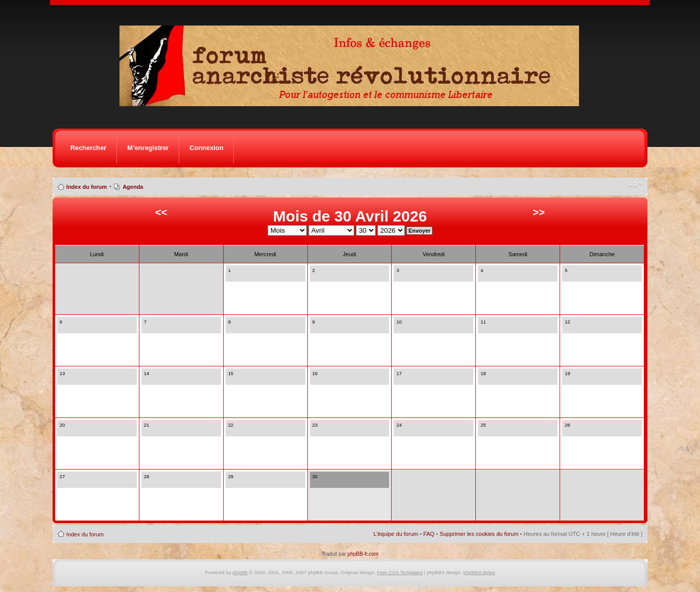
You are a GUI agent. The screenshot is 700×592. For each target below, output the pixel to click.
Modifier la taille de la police (635, 185)
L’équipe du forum (395, 534)
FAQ (429, 534)
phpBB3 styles (479, 572)
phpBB (240, 572)
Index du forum (87, 187)
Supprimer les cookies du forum (479, 534)
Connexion (206, 148)
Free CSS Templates (400, 572)
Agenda (133, 187)
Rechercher (88, 148)
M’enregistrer (148, 148)
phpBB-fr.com (363, 554)
